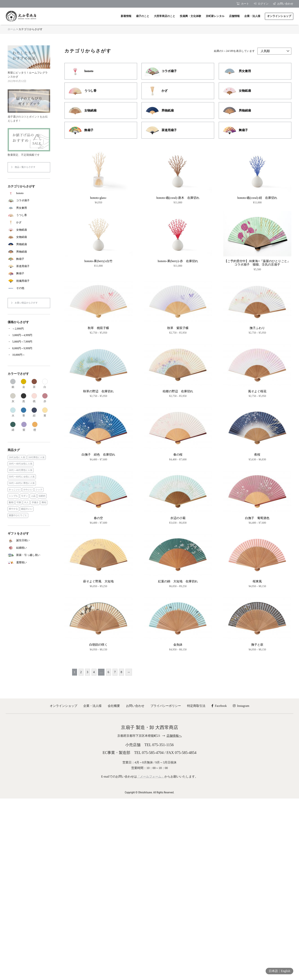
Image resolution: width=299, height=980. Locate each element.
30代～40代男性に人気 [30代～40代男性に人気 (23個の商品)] (21, 470)
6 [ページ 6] (109, 672)
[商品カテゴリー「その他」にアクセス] (29, 288)
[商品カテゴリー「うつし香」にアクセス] (29, 215)
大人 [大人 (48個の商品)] (26, 502)
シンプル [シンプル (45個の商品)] (13, 496)
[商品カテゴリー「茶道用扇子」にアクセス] (29, 266)
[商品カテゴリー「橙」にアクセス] (35, 427)
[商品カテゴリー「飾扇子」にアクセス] (29, 259)
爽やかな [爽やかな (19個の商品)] (13, 509)
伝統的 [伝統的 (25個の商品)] (42, 496)
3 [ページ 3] (88, 672)
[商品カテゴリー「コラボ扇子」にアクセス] (29, 201)
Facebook (219, 706)
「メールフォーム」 (151, 777)
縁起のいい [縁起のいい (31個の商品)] (27, 509)
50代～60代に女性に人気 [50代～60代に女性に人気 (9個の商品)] (22, 477)
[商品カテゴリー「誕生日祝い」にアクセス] (29, 540)
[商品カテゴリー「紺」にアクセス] (34, 412)
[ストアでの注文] (274, 51)
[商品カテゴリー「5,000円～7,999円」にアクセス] (29, 342)
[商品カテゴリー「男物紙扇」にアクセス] (29, 244)
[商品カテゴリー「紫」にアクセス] (24, 427)
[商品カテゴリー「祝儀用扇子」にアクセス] (29, 281)
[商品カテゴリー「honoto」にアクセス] (29, 193)
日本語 (273, 971)
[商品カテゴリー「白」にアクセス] (45, 384)
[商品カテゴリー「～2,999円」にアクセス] (29, 329)
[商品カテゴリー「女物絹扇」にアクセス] (29, 237)
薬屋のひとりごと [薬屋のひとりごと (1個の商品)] (18, 515)
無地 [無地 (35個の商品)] (44, 502)
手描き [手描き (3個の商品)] (35, 502)
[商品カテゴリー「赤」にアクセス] (45, 398)
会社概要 (114, 706)
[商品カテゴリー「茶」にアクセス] (34, 384)
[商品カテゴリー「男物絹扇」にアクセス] (29, 252)
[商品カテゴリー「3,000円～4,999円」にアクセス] (29, 335)
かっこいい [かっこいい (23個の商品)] (14, 490)
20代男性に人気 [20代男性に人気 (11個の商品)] (36, 457)
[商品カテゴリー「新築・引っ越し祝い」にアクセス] (29, 555)
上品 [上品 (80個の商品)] (33, 496)
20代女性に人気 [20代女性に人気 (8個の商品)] (17, 457)
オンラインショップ (63, 706)
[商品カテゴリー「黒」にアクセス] (24, 398)
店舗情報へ (174, 736)
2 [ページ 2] (81, 672)
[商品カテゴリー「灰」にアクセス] (13, 398)
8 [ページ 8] (121, 672)
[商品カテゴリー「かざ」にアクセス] (29, 222)
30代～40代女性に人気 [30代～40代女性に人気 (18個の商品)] (21, 464)
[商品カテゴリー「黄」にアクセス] (45, 412)
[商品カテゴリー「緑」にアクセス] (13, 427)
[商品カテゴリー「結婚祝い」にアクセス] (29, 548)
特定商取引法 (196, 706)
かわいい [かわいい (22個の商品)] (28, 490)
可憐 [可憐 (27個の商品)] (19, 502)
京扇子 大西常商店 (21, 16)
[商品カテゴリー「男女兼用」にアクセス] (29, 208)
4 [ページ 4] (94, 672)
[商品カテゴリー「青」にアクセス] (24, 412)
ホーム (12, 29)
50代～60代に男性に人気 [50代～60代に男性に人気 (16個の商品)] (22, 483)
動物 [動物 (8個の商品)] (11, 502)
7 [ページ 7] (115, 672)
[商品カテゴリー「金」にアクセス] (24, 384)
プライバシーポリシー (166, 706)
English (286, 971)
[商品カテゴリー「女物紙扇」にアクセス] (29, 230)
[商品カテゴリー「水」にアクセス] (13, 412)
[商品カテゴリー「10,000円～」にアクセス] (29, 355)
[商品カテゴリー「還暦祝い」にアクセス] (29, 562)
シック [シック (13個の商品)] (39, 490)
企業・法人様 (92, 706)
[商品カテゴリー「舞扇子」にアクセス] (29, 274)
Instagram (241, 706)
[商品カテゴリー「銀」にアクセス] (13, 384)
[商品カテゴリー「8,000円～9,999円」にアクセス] (29, 348)
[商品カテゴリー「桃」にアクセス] (34, 398)
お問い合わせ (135, 706)
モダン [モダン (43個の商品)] (24, 496)
